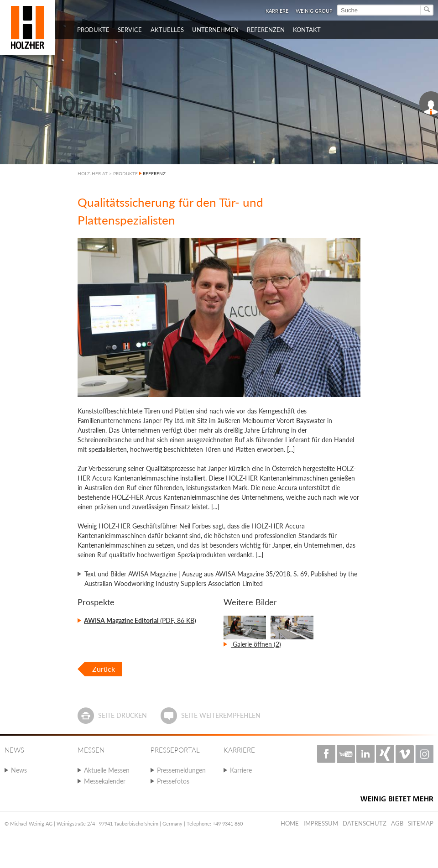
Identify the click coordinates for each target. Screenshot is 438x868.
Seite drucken (123, 715)
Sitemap (421, 823)
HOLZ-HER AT (93, 173)
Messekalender (105, 781)
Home (290, 823)
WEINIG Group (314, 11)
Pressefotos (173, 781)
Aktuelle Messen (107, 770)
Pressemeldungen (181, 770)
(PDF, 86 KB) (140, 620)
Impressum (321, 823)
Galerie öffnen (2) (256, 644)
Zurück (104, 669)
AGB (397, 823)
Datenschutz (365, 823)
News (19, 770)
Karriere (277, 11)
